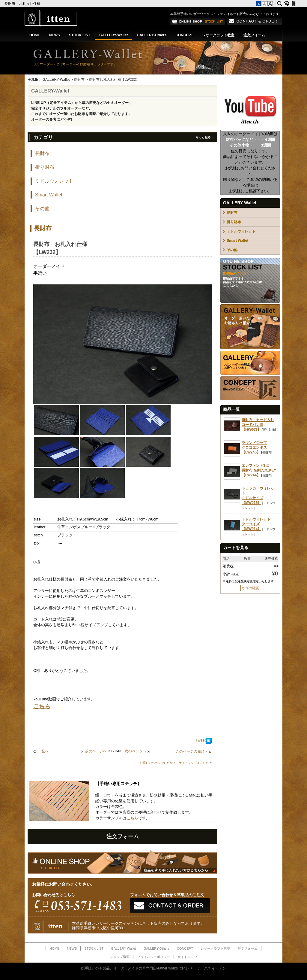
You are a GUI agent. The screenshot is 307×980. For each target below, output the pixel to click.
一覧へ (43, 751)
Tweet (201, 740)
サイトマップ (187, 957)
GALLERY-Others (152, 35)
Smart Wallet (49, 195)
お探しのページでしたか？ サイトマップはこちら (174, 763)
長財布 (79, 80)
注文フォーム (254, 35)
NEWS (55, 35)
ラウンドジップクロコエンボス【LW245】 (254, 448)
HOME (35, 35)
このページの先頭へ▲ (194, 751)
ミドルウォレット (54, 181)
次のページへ (136, 751)
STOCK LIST (80, 35)
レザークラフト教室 (218, 35)
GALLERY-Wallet (113, 35)
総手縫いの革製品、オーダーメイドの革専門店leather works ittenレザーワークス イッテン (154, 968)
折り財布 (45, 167)
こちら (132, 818)
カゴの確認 (250, 588)
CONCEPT (184, 35)
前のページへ (96, 751)
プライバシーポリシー (153, 957)
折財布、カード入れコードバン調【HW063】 (258, 425)
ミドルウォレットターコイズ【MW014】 (256, 524)
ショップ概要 (120, 957)
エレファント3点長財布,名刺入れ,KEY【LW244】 (259, 470)
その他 (42, 209)
